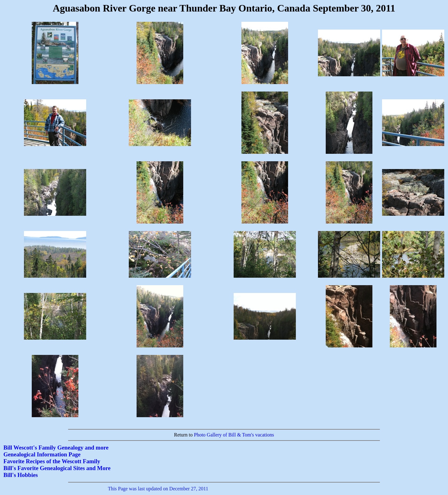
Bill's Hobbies (21, 475)
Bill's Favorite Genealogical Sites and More (57, 468)
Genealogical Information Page (42, 454)
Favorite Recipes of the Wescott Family (52, 461)
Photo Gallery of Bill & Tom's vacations (234, 435)
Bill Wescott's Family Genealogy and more (56, 448)
